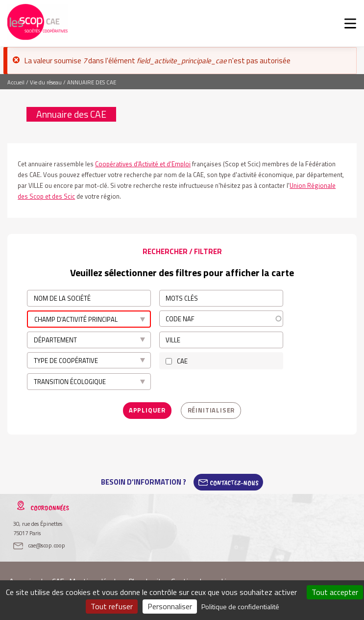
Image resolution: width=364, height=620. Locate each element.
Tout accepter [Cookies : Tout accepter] (335, 592)
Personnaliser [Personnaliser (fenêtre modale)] (170, 606)
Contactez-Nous (234, 481)
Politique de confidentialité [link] (240, 607)
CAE (182, 360)
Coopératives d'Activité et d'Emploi (143, 164)
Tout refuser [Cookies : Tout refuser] (112, 606)
